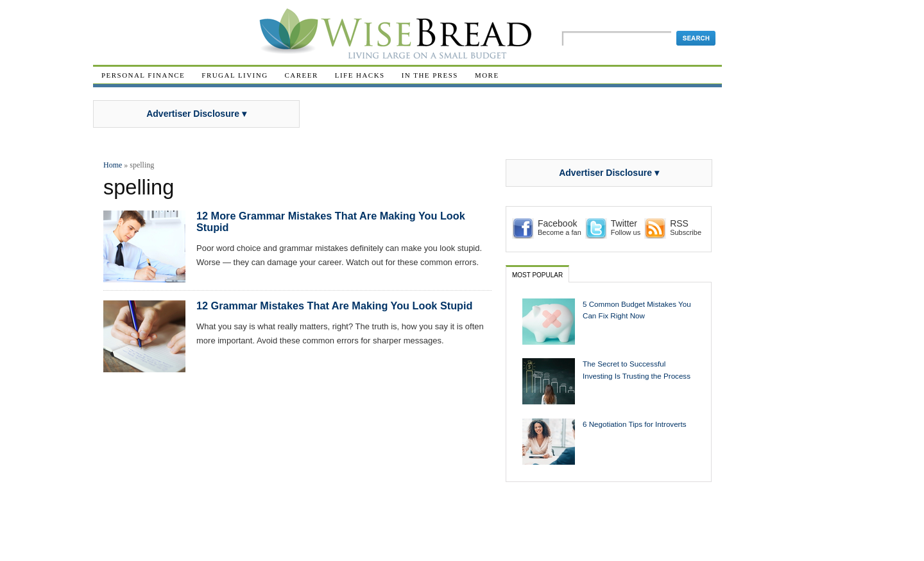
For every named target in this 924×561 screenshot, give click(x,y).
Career (302, 75)
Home (113, 165)
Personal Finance (143, 75)
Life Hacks (360, 75)
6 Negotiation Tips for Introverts (635, 424)
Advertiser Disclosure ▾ (196, 114)
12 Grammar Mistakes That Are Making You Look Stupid (334, 306)
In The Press (430, 75)
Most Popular (537, 275)
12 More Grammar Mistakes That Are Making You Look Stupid (331, 221)
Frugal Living (235, 75)
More (487, 75)
